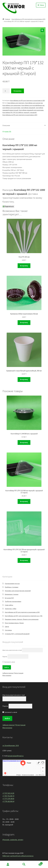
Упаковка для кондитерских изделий (18, 591)
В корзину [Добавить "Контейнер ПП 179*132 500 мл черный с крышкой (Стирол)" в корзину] (24, 501)
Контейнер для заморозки (12, 105)
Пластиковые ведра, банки (14, 623)
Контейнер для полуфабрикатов (33, 105)
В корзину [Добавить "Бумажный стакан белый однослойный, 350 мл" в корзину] (24, 379)
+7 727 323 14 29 (8, 793)
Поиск (24, 864)
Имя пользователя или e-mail (12, 650)
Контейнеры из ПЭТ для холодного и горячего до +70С (24, 616)
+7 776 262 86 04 (8, 801)
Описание (6, 125)
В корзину (18, 91)
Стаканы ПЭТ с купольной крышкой (17, 634)
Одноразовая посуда (12, 584)
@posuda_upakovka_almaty (13, 840)
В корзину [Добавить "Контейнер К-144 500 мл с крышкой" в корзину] (24, 442)
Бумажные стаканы (12, 594)
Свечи (7, 627)
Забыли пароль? (8, 673)
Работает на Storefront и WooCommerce (18, 856)
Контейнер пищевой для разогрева (31, 110)
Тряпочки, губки (11, 609)
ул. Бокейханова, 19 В (11, 745)
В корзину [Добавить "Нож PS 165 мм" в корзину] (24, 266)
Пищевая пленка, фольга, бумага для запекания (22, 619)
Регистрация (19, 673)
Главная (7, 19)
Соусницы (8, 630)
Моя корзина (7, 675)
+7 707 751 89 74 (8, 796)
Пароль (5, 656)
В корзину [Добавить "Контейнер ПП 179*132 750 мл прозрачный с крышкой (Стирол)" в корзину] (24, 560)
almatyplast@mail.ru (16, 756)
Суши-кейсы (9, 605)
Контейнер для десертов (34, 103)
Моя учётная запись (8, 864)
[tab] (24, 126)
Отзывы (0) (7, 132)
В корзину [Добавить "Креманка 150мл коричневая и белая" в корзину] (24, 322)
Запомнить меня (9, 662)
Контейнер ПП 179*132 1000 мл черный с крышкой (19, 112)
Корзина (37, 863)
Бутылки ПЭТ (9, 598)
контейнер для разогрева (11, 108)
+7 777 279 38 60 (8, 799)
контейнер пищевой (28, 108)
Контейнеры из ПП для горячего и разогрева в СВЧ (28, 19)
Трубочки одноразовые (13, 601)
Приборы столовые (12, 587)
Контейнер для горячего (16, 103)
